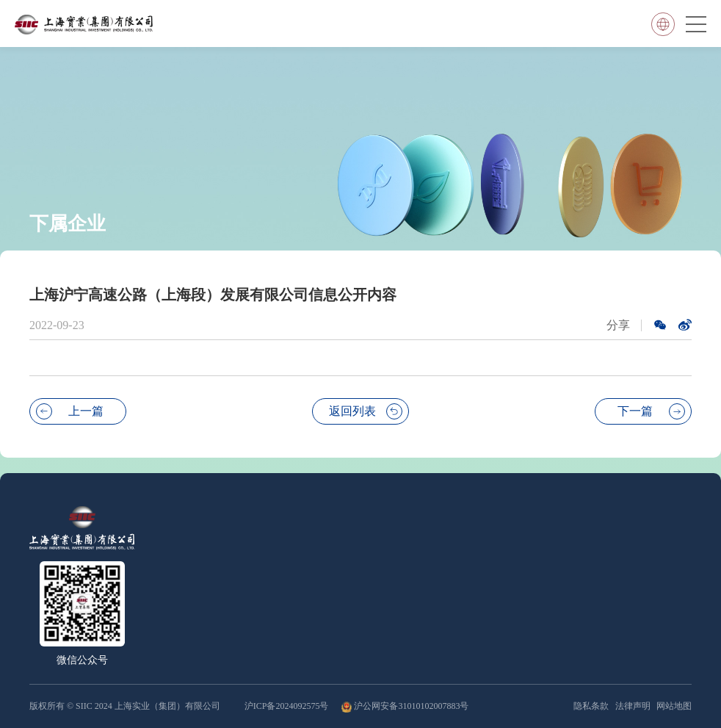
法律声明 (633, 706)
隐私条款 (591, 706)
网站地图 (674, 706)
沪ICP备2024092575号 (288, 706)
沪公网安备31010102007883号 (411, 706)
